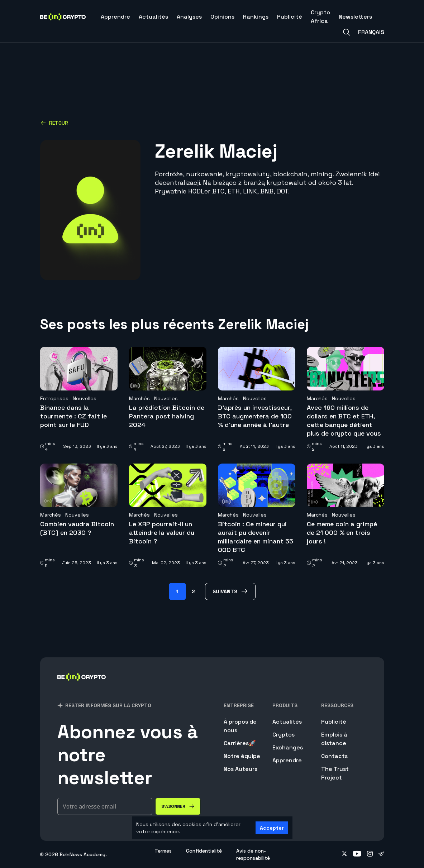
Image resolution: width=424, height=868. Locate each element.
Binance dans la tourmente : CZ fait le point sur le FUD (73, 416)
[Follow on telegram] (381, 854)
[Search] (347, 32)
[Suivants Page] (230, 591)
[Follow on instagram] (370, 854)
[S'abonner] (178, 806)
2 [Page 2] (193, 591)
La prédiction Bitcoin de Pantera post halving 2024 (167, 416)
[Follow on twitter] (344, 854)
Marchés (139, 398)
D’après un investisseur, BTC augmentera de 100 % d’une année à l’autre (255, 416)
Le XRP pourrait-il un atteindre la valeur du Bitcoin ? (162, 533)
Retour (54, 123)
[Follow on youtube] (357, 854)
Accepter (272, 828)
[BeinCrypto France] (82, 686)
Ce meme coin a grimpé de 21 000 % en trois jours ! (342, 533)
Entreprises (54, 398)
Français (371, 32)
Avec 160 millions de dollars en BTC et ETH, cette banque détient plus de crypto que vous (344, 420)
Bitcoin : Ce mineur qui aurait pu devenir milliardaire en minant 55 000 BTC (256, 537)
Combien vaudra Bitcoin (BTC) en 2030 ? (77, 528)
